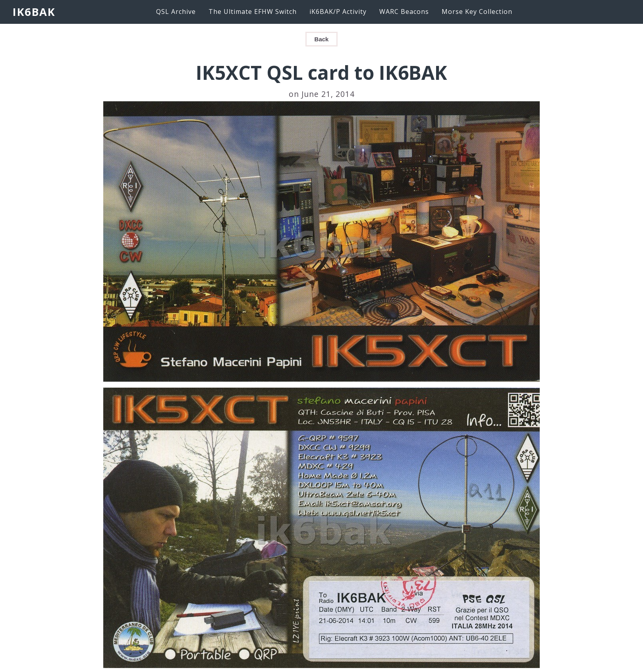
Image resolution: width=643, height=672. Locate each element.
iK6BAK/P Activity (338, 12)
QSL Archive (176, 12)
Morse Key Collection (477, 12)
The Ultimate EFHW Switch (253, 12)
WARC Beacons (404, 12)
